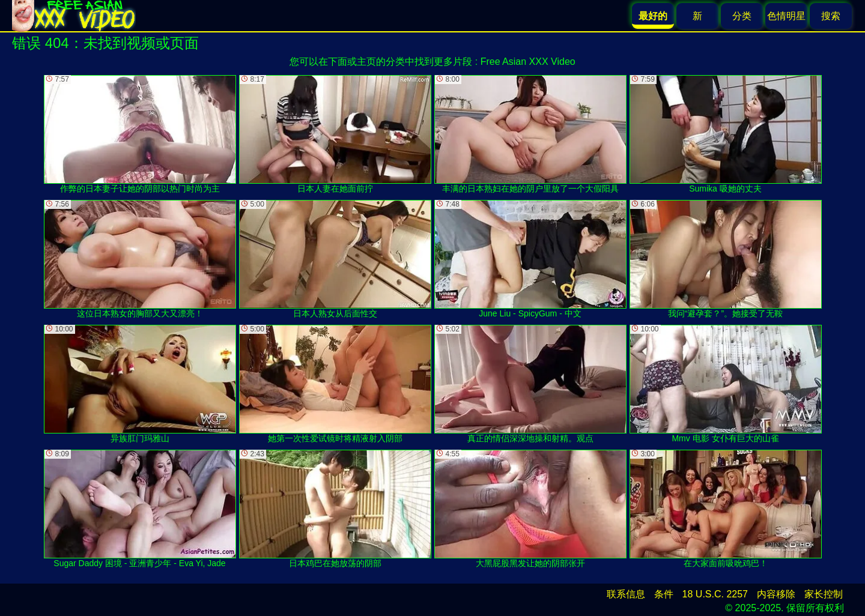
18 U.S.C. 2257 (715, 594)
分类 (742, 16)
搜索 (831, 16)
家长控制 (824, 594)
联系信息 (626, 594)
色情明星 (786, 16)
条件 (664, 594)
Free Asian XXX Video (528, 62)
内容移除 (776, 594)
